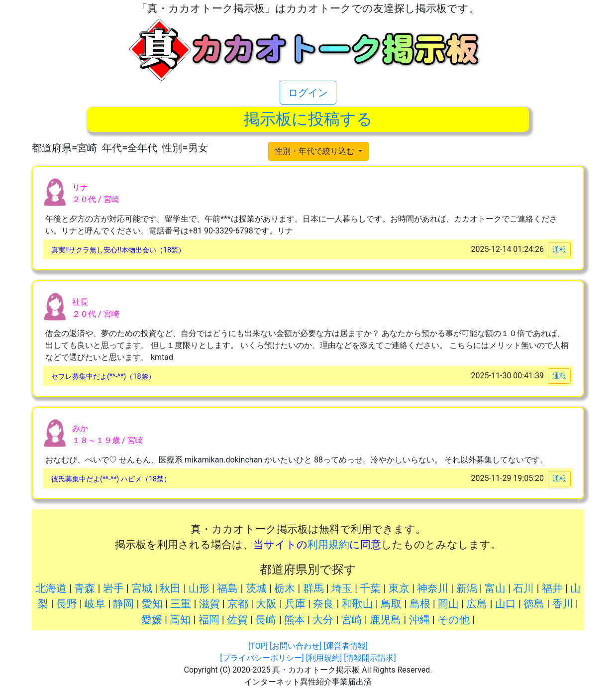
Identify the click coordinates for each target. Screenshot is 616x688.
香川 (563, 604)
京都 (238, 604)
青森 (85, 588)
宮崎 (352, 620)
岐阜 (95, 604)
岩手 (113, 588)
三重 (181, 604)
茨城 (256, 588)
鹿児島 (385, 620)
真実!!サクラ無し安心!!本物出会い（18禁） (118, 250)
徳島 (534, 604)
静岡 (123, 604)
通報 (559, 249)
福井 (552, 588)
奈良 (323, 604)
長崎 (266, 620)
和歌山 (358, 604)
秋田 (170, 588)
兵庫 (295, 604)
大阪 (266, 604)
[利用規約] (324, 658)
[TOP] (258, 646)
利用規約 (328, 545)
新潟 (467, 588)
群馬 (313, 588)
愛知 (152, 604)
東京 (399, 588)
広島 (477, 604)
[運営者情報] (345, 646)
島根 (420, 604)
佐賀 (237, 620)
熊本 (295, 620)
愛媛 (152, 620)
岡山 (448, 604)
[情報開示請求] (370, 658)
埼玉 (342, 588)
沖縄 (419, 620)
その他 (454, 620)
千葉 (370, 588)
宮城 (142, 588)
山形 (199, 588)
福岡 (209, 620)
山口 (506, 604)
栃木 (285, 588)
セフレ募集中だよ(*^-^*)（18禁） (103, 377)
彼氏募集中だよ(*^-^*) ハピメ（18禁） (111, 479)
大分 (323, 620)
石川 (523, 588)
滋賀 (209, 604)
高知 (180, 620)
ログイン (308, 93)
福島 (227, 588)
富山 (495, 588)
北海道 (51, 588)
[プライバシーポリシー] (262, 658)
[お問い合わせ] (296, 646)
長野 (67, 604)
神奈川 (433, 588)
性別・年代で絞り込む (315, 151)
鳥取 (391, 604)
